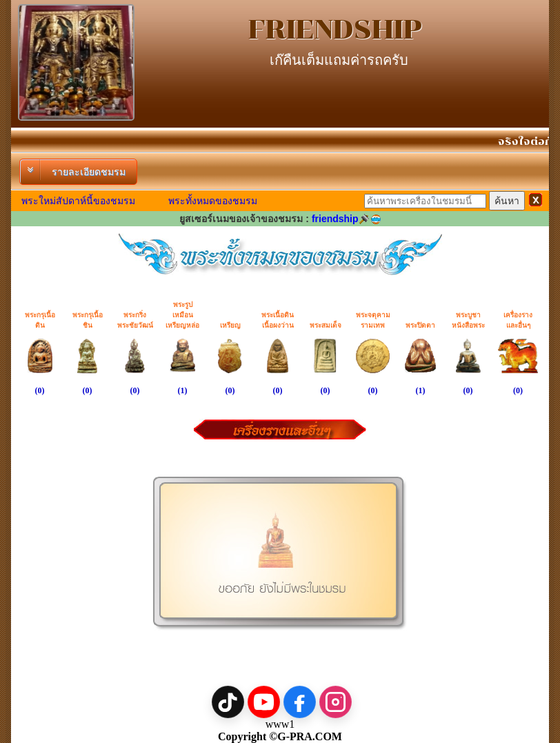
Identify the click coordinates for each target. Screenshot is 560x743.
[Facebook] (300, 702)
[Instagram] (336, 702)
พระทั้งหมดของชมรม (213, 201)
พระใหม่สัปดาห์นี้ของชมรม (78, 201)
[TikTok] (228, 702)
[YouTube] (264, 702)
